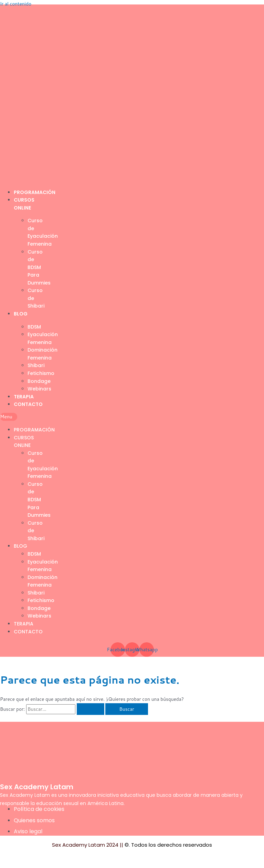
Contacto (28, 404)
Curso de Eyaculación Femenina (43, 232)
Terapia (24, 397)
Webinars (39, 389)
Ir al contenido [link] (16, 4)
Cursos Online (24, 442)
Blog (21, 314)
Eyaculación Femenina (43, 338)
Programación (35, 192)
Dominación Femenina (43, 354)
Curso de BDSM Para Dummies (39, 267)
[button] (9, 417)
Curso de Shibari (36, 298)
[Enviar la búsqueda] (91, 709)
